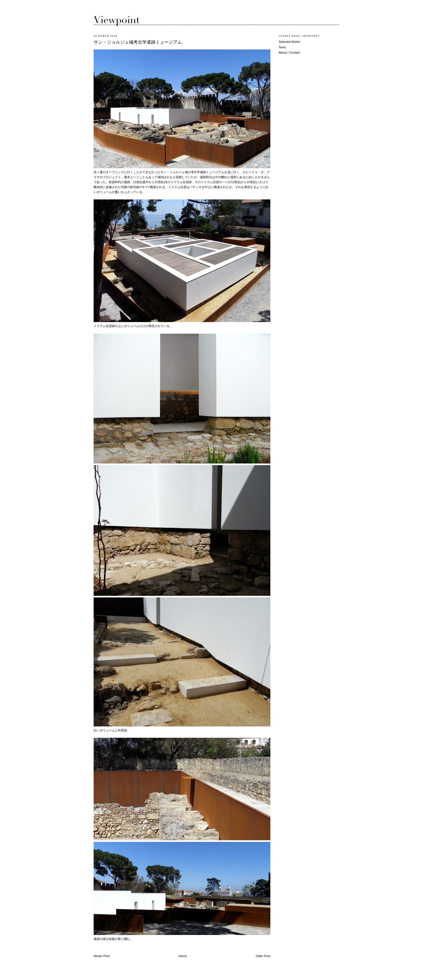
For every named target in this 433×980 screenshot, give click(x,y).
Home (183, 956)
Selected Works (289, 42)
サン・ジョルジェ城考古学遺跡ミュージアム (138, 42)
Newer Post (102, 956)
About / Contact (289, 52)
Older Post (263, 956)
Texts (282, 47)
